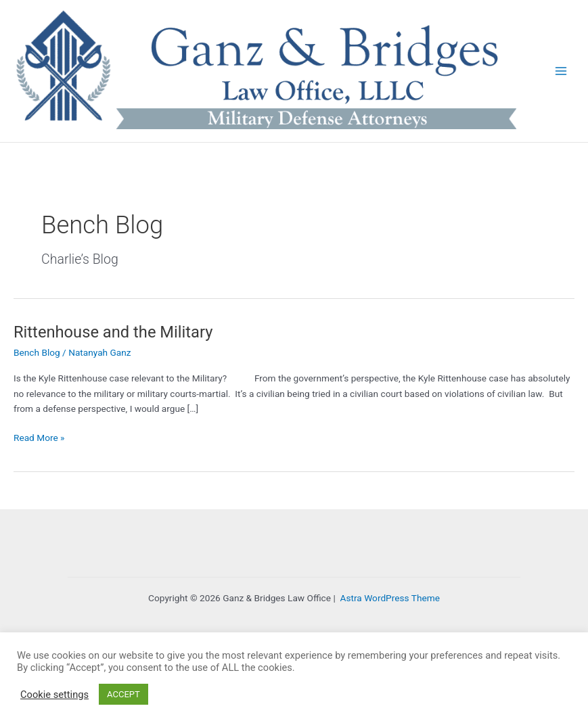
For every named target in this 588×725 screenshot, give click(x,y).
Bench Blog (37, 352)
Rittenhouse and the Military (113, 332)
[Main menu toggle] (561, 71)
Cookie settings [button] (54, 695)
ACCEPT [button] (123, 694)
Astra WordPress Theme (390, 598)
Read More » (39, 438)
